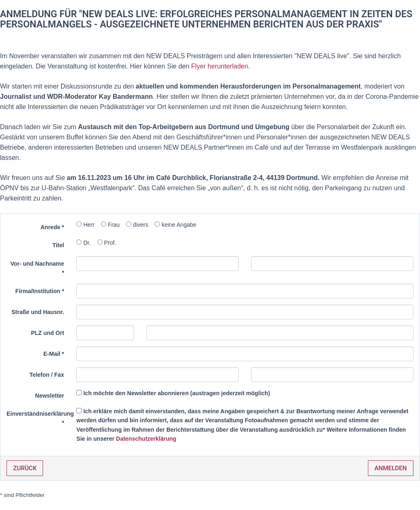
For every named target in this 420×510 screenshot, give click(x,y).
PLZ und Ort (47, 333)
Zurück (25, 468)
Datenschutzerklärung (146, 439)
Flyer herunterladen (220, 66)
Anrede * (52, 227)
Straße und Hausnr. (38, 312)
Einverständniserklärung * (38, 418)
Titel (58, 245)
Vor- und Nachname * (37, 268)
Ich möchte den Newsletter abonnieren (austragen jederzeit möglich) (177, 393)
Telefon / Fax (47, 375)
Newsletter (50, 396)
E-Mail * (54, 354)
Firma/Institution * (40, 291)
